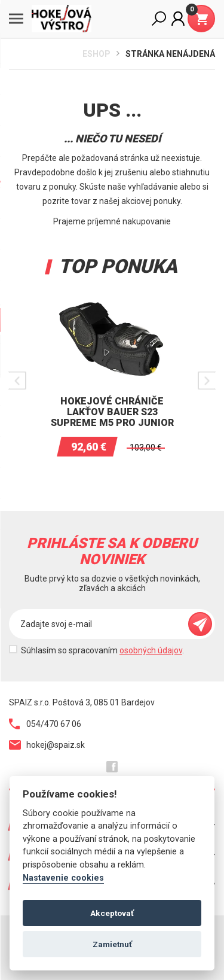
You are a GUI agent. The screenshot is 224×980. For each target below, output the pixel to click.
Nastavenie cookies (63, 878)
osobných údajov (151, 650)
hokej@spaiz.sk (47, 745)
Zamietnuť (112, 944)
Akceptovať (112, 913)
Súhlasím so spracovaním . (102, 650)
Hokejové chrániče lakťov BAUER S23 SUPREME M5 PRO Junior (112, 412)
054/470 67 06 (45, 724)
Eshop (96, 54)
